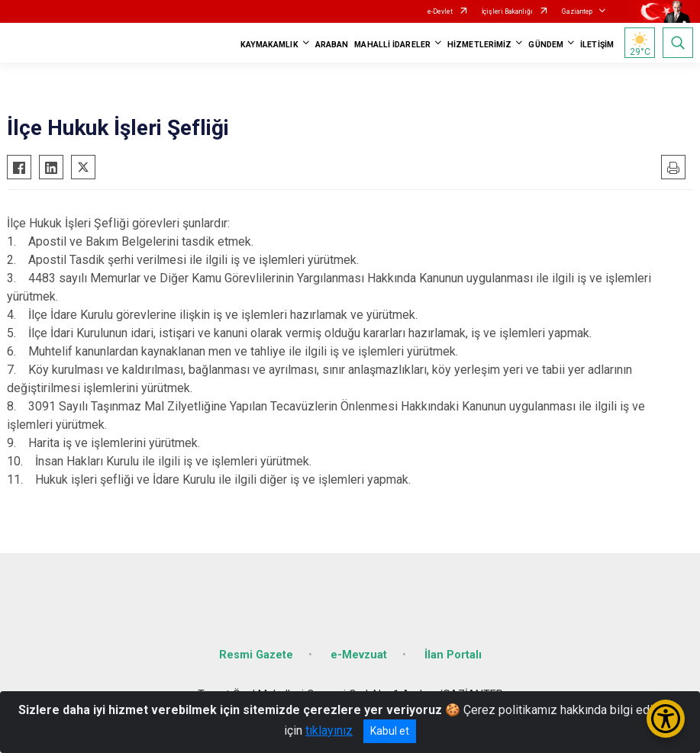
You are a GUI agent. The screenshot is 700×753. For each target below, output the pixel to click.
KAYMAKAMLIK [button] (269, 45)
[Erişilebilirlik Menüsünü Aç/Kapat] (666, 719)
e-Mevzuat (359, 655)
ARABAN (332, 45)
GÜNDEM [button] (546, 45)
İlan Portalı (453, 655)
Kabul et (390, 731)
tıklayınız (329, 730)
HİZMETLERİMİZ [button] (479, 45)
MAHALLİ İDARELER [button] (392, 45)
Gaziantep (577, 11)
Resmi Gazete (256, 655)
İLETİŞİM (597, 45)
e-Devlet (440, 11)
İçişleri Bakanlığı (507, 11)
